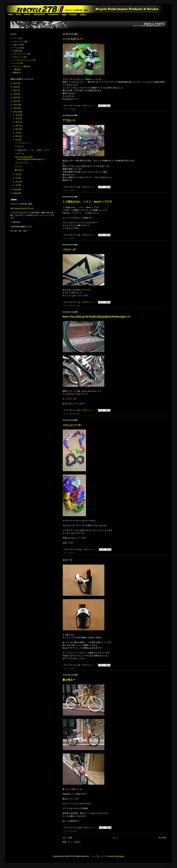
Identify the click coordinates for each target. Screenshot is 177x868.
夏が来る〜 (69, 680)
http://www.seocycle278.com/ (22, 208)
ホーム (115, 838)
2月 (17, 182)
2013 (16, 105)
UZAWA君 (73, 15)
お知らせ (16, 45)
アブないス (69, 120)
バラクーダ (69, 250)
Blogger (121, 856)
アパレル (73, 109)
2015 (16, 98)
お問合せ (83, 15)
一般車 (15, 69)
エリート (68, 560)
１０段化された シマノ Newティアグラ (87, 202)
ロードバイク (75, 306)
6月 (17, 136)
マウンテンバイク (20, 54)
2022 (16, 83)
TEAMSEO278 (53, 15)
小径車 (15, 51)
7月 (17, 133)
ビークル (73, 831)
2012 (16, 108)
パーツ (72, 190)
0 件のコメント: (89, 106)
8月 (17, 129)
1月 (17, 185)
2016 (16, 94)
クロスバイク (18, 57)
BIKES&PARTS (39, 15)
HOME (10, 15)
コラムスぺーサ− (72, 425)
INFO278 (27, 15)
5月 (17, 140)
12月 (18, 115)
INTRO (18, 15)
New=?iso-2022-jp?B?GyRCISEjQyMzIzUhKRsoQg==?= (97, 317)
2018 (16, 87)
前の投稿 (162, 838)
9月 (17, 126)
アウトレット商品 (20, 66)
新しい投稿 (68, 838)
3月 (17, 178)
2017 (16, 90)
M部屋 (64, 15)
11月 (18, 118)
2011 (16, 112)
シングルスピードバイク (23, 60)
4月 (17, 174)
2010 (16, 190)
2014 (16, 101)
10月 (18, 122)
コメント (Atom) (74, 842)
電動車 (15, 72)
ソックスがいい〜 (73, 39)
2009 (16, 193)
